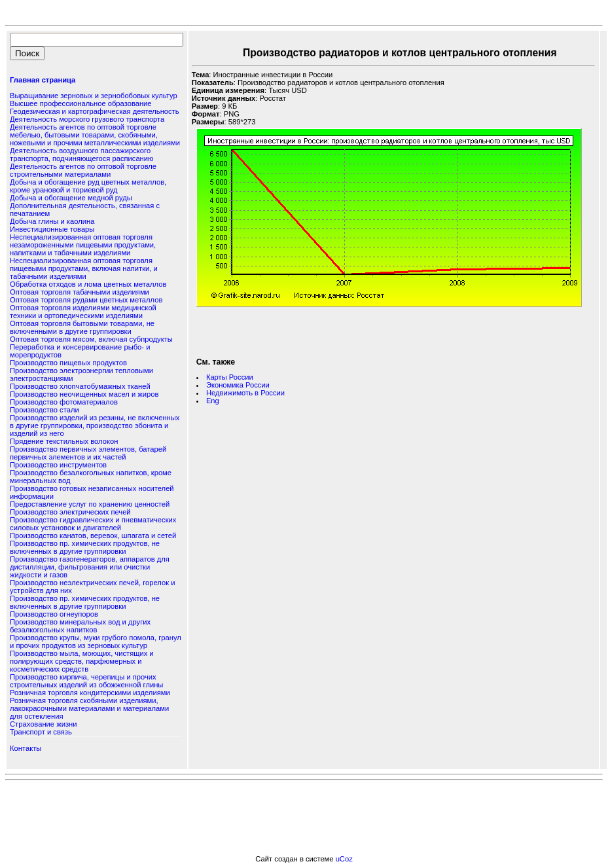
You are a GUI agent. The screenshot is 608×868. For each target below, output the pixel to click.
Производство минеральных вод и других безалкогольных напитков (80, 626)
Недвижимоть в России (245, 393)
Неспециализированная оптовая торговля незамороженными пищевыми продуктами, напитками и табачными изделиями (83, 245)
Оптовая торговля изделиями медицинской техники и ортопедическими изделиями (83, 312)
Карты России (230, 377)
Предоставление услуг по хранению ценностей (90, 504)
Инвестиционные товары (52, 229)
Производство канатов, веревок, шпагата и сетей (93, 535)
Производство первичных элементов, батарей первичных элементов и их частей (88, 453)
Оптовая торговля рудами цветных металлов (86, 300)
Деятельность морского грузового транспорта (87, 119)
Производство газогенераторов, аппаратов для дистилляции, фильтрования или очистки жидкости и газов (90, 567)
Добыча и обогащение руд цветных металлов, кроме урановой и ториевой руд (88, 186)
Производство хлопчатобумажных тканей (80, 386)
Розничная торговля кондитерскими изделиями (90, 693)
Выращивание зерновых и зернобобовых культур (94, 96)
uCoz (344, 859)
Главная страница (43, 80)
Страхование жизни (43, 724)
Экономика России (238, 385)
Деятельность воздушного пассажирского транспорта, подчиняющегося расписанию (81, 154)
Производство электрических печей (70, 512)
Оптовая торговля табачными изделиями (80, 292)
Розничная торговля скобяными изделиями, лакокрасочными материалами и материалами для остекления (89, 708)
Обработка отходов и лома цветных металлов (88, 284)
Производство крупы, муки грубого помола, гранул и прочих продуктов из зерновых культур (96, 642)
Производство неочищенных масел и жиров (84, 394)
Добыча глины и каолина (52, 221)
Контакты (26, 748)
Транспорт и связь (41, 732)
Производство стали (45, 410)
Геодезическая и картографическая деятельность (95, 111)
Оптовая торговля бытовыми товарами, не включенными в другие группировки (82, 327)
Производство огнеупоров (54, 614)
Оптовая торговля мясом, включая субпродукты (91, 339)
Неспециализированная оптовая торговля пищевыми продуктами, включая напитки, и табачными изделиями (84, 268)
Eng (213, 401)
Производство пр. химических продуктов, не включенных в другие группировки (85, 547)
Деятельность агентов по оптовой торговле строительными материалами (83, 170)
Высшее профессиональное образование (81, 103)
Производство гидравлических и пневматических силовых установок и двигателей (93, 524)
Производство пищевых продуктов (68, 363)
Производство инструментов (58, 465)
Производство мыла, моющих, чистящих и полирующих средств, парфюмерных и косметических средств (82, 661)
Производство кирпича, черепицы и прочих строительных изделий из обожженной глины (86, 681)
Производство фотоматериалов (64, 402)
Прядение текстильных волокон (64, 441)
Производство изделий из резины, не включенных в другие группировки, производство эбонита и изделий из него (95, 425)
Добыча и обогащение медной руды (71, 198)
